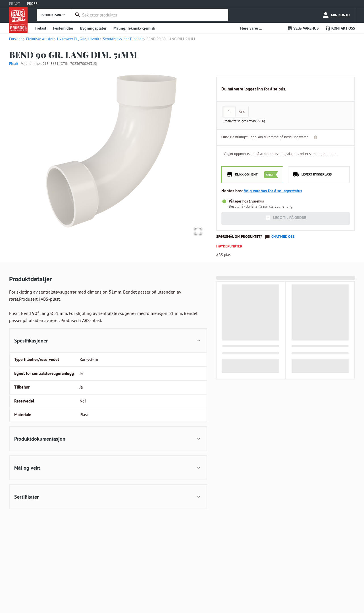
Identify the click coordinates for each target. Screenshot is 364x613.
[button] (108, 155)
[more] (336, 15)
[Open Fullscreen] (197, 230)
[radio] (252, 175)
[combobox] (154, 15)
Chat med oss (283, 237)
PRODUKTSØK (54, 15)
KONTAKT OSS (340, 28)
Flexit (14, 64)
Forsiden (16, 39)
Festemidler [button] (63, 28)
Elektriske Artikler (38, 39)
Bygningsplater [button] (93, 28)
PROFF (32, 4)
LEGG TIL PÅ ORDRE (286, 218)
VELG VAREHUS (303, 28)
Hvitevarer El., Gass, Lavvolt (76, 39)
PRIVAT (15, 4)
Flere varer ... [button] (251, 28)
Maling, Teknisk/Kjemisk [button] (134, 28)
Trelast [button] (40, 28)
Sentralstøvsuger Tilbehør (121, 39)
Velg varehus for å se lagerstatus (273, 191)
